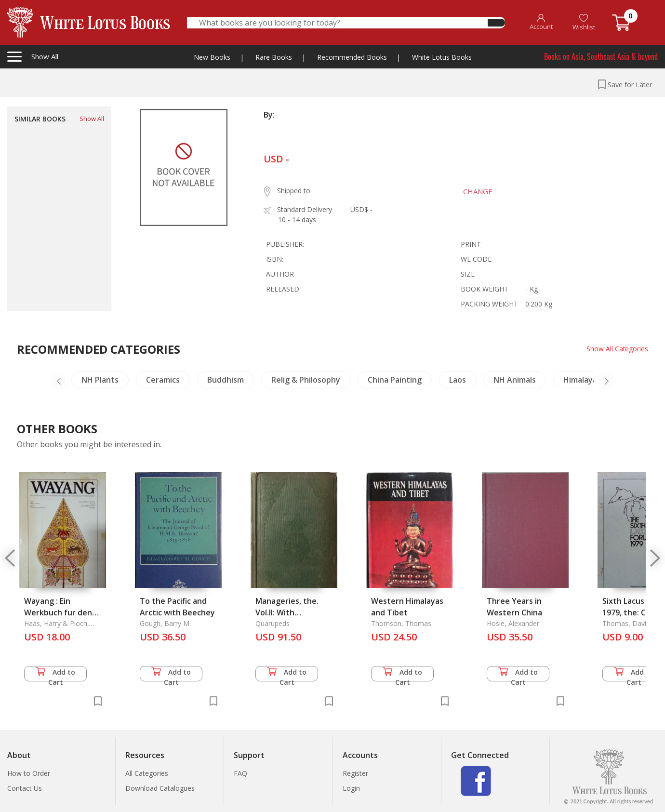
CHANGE (476, 191)
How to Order (29, 773)
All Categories (147, 773)
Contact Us (25, 788)
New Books (212, 57)
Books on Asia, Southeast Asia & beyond (601, 56)
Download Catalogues (160, 788)
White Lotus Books (442, 57)
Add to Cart (55, 674)
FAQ (240, 773)
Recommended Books (352, 57)
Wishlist (584, 22)
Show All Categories (617, 349)
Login (351, 788)
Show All (92, 119)
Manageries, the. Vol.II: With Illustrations (287, 612)
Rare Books (274, 57)
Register (355, 773)
